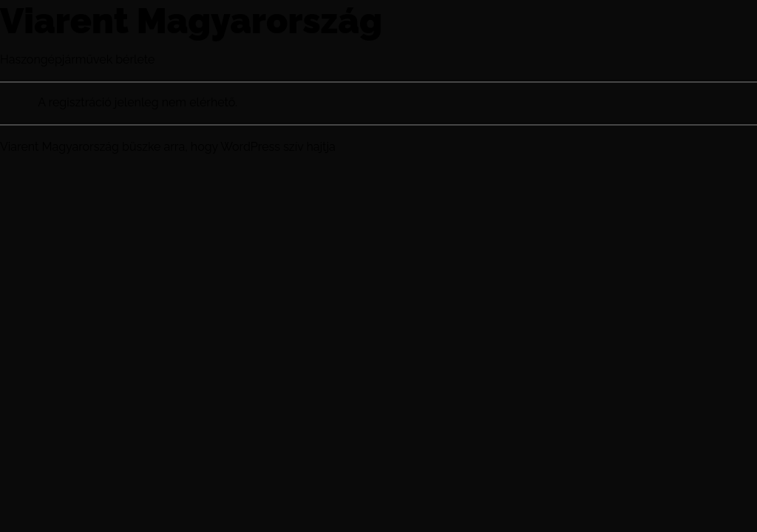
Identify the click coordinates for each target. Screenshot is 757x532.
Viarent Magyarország (191, 21)
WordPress (250, 147)
